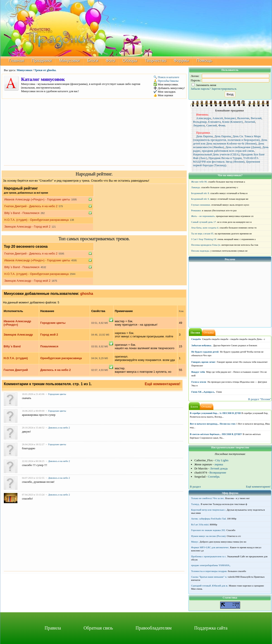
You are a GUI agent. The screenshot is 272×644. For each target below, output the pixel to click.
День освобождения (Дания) (243, 147)
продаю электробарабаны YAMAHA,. (211, 565)
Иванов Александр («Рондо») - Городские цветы (37, 199)
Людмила (199, 125)
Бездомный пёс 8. (200, 193)
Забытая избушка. (202, 345)
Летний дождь (219, 468)
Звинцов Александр (18, 335)
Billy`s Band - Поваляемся (22, 213)
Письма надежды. (201, 251)
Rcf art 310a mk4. (200, 524)
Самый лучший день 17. (204, 222)
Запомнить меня (204, 85)
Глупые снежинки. (201, 205)
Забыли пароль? (201, 89)
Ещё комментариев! (163, 384)
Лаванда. (196, 187)
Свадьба (196, 339)
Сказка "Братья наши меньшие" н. (209, 577)
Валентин (243, 118)
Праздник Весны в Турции (225, 158)
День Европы (205, 136)
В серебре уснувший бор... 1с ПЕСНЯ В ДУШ (215, 413)
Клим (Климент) (233, 122)
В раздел (195, 487)
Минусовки (70, 60)
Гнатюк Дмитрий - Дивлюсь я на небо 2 (31, 206)
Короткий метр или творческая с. (209, 510)
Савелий (211, 125)
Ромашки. (196, 210)
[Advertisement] (94, 132)
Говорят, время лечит (204, 362)
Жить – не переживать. (203, 216)
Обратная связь (98, 628)
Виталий (256, 118)
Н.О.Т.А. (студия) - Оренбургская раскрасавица (36, 220)
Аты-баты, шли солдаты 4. (205, 228)
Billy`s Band (12, 346)
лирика (219, 464)
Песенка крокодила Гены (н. (206, 245)
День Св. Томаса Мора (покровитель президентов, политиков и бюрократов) (227, 138)
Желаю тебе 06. (199, 182)
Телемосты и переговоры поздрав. (209, 571)
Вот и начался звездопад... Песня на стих (213, 424)
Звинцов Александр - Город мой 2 (27, 227)
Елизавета (215, 122)
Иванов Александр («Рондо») (17, 323)
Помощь (204, 60)
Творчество (155, 60)
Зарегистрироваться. (224, 89)
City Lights (222, 460)
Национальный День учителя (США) (216, 154)
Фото (110, 60)
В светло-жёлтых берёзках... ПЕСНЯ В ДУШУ (216, 434)
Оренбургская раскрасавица (61, 358)
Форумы (181, 60)
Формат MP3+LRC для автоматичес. (210, 547)
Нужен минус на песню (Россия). (209, 536)
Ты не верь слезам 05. (203, 233)
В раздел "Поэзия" (260, 399)
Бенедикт (230, 118)
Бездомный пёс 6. (200, 199)
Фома (222, 125)
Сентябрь (214, 477)
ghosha (87, 294)
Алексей (218, 118)
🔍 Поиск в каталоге (166, 77)
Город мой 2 (49, 335)
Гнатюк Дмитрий (16, 370)
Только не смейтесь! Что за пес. (208, 498)
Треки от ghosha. (45, 70)
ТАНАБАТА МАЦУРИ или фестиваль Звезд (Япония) (226, 160)
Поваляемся (49, 346)
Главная (16, 60)
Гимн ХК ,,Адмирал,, (203, 392)
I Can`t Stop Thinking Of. (204, 239)
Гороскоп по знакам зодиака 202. (209, 530)
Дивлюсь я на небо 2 (56, 370)
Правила (53, 628)
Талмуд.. (196, 504)
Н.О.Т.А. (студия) (16, 358)
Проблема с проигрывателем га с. (209, 556)
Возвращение (218, 472)
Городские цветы (53, 323)
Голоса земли (199, 382)
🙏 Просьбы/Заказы (166, 81)
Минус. (195, 542)
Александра (204, 118)
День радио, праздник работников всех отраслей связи (231, 149)
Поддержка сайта (211, 628)
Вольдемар (200, 122)
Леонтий (250, 122)
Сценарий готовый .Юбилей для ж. (210, 586)
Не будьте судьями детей (205, 352)
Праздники (42, 60)
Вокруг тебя (198, 372)
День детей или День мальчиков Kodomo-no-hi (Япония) (230, 142)
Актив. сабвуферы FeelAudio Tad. (209, 519)
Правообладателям (154, 628)
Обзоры (130, 60)
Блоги (93, 60)
